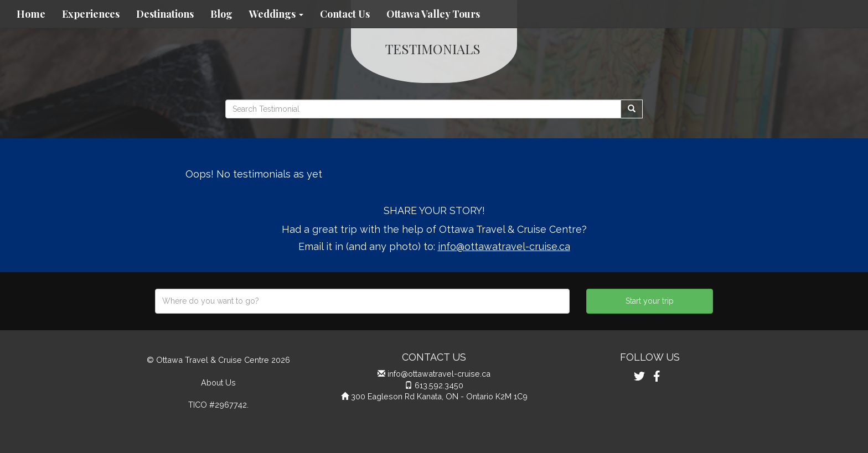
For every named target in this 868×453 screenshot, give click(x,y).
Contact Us (345, 14)
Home (31, 14)
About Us (218, 382)
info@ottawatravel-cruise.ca (504, 246)
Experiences (91, 14)
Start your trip (650, 301)
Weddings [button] (276, 14)
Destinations (165, 14)
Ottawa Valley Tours (433, 14)
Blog (221, 14)
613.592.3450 (439, 385)
